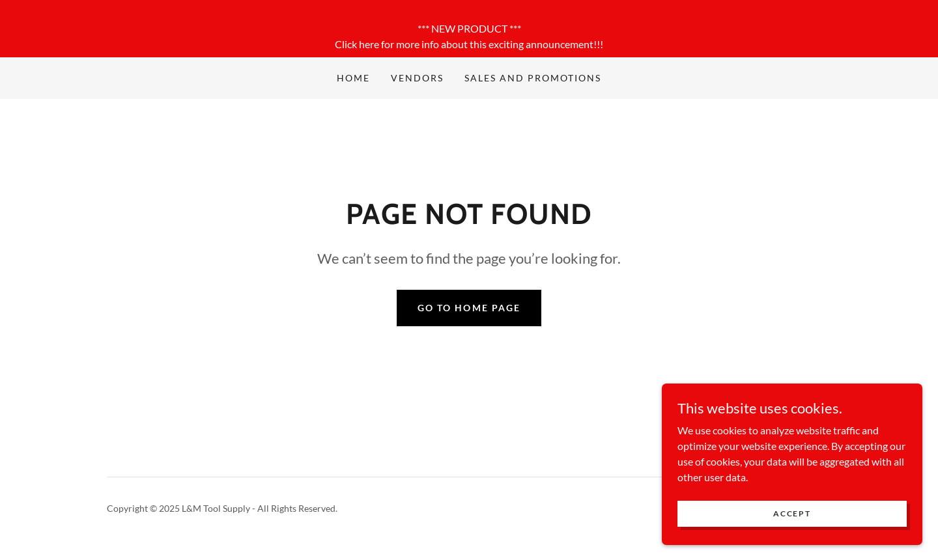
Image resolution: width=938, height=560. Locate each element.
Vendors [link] (417, 78)
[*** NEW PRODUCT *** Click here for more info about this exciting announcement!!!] (469, 29)
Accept (792, 523)
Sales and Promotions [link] (533, 78)
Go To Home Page (469, 308)
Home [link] (353, 78)
